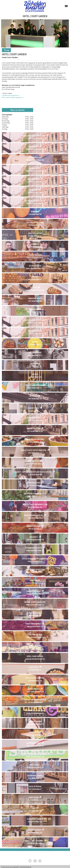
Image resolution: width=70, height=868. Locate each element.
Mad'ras (35, 277)
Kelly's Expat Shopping (35, 678)
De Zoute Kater (35, 353)
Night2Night (35, 581)
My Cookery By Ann (35, 461)
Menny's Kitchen (34, 526)
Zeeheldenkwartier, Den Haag (35, 7)
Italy (34, 808)
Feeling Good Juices (34, 548)
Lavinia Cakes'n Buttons (35, 570)
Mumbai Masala (34, 689)
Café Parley (34, 147)
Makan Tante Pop (34, 429)
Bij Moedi (35, 244)
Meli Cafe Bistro (35, 234)
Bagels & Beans (35, 646)
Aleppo (35, 342)
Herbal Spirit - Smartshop (35, 602)
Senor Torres (34, 408)
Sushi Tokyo (34, 667)
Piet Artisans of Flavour (35, 385)
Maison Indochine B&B (35, 483)
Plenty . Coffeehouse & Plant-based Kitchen (34, 472)
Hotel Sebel (35, 765)
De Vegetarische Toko (35, 440)
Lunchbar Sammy (35, 613)
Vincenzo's (34, 537)
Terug (6, 50)
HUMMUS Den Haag (34, 592)
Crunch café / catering (34, 841)
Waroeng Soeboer (34, 830)
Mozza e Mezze (35, 309)
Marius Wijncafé (35, 299)
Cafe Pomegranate (35, 635)
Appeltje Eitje (35, 733)
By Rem (35, 375)
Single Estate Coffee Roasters (34, 450)
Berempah (35, 212)
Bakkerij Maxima (35, 722)
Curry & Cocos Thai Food (35, 711)
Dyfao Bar (34, 190)
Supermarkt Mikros (35, 819)
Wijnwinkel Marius (35, 776)
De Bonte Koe (35, 396)
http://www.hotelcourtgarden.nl (13, 97)
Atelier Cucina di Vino (35, 223)
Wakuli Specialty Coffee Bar (34, 136)
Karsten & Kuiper (34, 624)
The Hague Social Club (34, 201)
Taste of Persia (35, 787)
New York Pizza (34, 179)
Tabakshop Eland (35, 331)
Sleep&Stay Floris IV (34, 418)
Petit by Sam (35, 288)
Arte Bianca (35, 364)
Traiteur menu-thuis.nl (34, 516)
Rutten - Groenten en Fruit (35, 700)
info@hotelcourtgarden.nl (11, 95)
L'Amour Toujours (35, 255)
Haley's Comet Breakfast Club (35, 505)
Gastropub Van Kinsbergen (35, 494)
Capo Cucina (34, 798)
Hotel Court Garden (35, 657)
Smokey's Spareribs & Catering (34, 754)
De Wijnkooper (35, 266)
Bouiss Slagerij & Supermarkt (35, 320)
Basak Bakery (35, 168)
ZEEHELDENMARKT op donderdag (35, 559)
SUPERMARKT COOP (34, 743)
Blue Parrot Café (35, 158)
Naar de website (18, 110)
